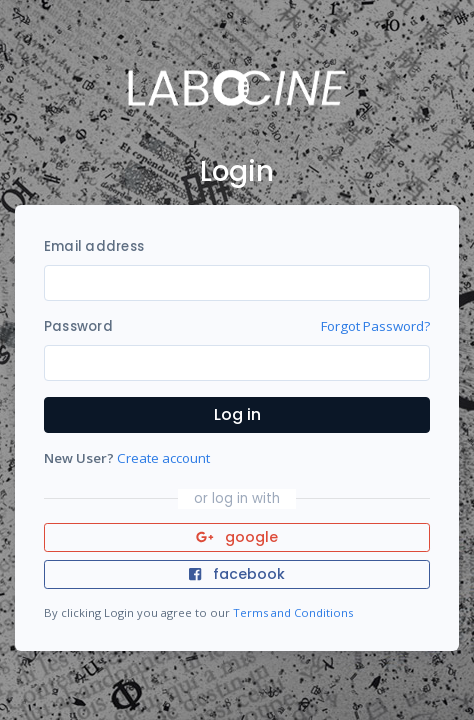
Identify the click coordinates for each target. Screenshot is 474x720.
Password (78, 326)
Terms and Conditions (293, 612)
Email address (94, 246)
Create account (163, 458)
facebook (237, 574)
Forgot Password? (375, 326)
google (237, 537)
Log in (237, 414)
